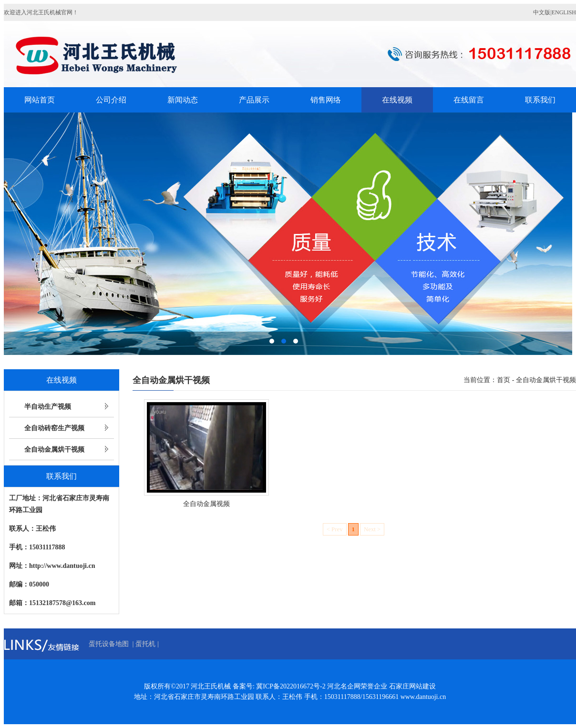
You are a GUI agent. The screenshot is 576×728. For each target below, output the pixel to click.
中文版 (542, 12)
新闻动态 (183, 100)
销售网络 (326, 100)
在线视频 (397, 100)
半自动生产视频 (48, 407)
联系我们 (540, 100)
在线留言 (469, 100)
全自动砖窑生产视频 (54, 428)
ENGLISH (564, 12)
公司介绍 (111, 100)
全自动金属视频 (206, 504)
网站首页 (40, 100)
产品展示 (254, 100)
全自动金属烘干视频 (54, 450)
